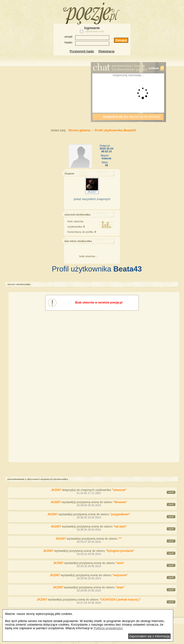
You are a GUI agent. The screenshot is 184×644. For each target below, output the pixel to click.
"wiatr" (120, 587)
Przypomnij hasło (82, 51)
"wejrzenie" (120, 575)
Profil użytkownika (115, 130)
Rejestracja (106, 51)
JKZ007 (56, 490)
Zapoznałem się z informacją (149, 636)
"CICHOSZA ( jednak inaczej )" (120, 600)
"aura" (120, 563)
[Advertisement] (54, 94)
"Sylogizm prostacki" (120, 551)
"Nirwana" (120, 502)
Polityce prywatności (108, 628)
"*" (120, 539)
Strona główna (69, 130)
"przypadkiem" (120, 514)
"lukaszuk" (119, 490)
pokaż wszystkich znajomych (92, 199)
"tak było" (120, 527)
